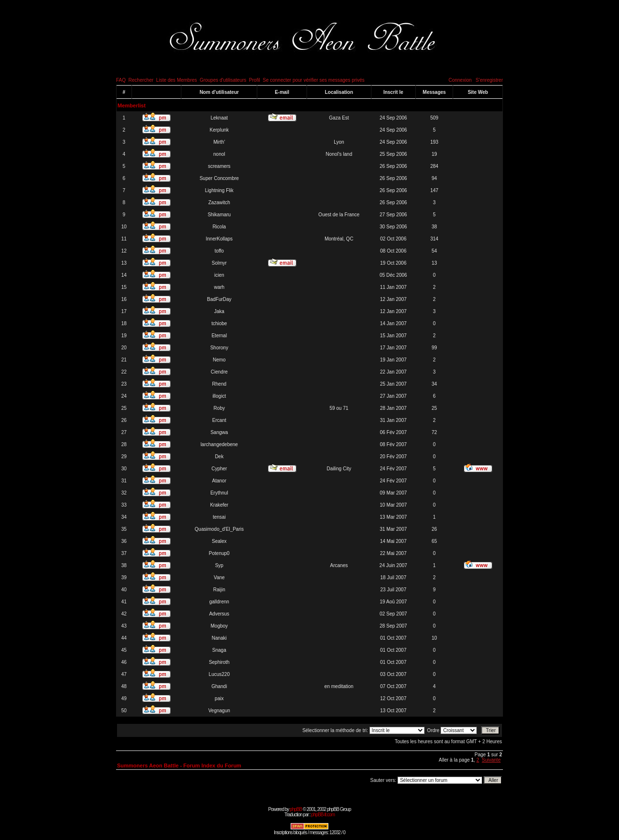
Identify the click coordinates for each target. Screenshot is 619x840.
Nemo (219, 360)
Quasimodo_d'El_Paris (219, 529)
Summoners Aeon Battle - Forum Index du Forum (179, 765)
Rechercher (141, 80)
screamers (219, 166)
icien (219, 275)
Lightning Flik (219, 190)
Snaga (219, 650)
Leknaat (219, 118)
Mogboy (219, 626)
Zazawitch (219, 202)
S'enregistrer (489, 80)
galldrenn (219, 602)
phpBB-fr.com (323, 815)
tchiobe (219, 323)
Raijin (219, 590)
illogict (219, 396)
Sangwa (219, 432)
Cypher (219, 469)
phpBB (296, 809)
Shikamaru (219, 215)
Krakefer (219, 505)
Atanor (219, 481)
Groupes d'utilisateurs (223, 80)
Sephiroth (219, 662)
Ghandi (219, 686)
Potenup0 (219, 553)
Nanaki (219, 638)
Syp (219, 565)
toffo (219, 251)
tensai (219, 517)
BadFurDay (219, 299)
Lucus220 (219, 674)
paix (219, 698)
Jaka (219, 311)
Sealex (219, 541)
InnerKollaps (219, 239)
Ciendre (219, 372)
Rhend (219, 384)
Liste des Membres (177, 80)
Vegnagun (219, 711)
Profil (255, 80)
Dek (219, 457)
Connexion (460, 80)
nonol (219, 154)
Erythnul (219, 493)
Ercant (219, 420)
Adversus (219, 614)
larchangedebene (219, 444)
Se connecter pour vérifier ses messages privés (314, 80)
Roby (219, 408)
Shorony (219, 348)
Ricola (219, 227)
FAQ (121, 80)
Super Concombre (219, 178)
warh (219, 287)
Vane (219, 577)
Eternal (219, 336)
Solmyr (219, 263)
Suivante (491, 760)
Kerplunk (219, 130)
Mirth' (219, 142)
